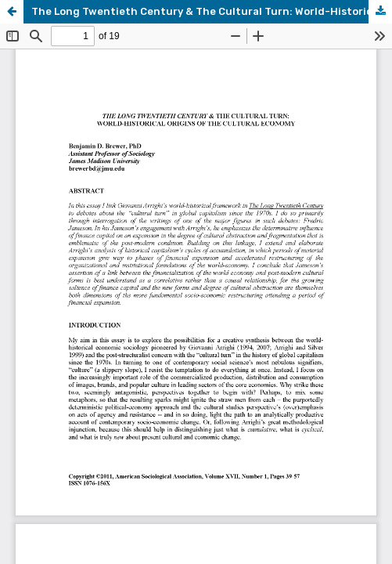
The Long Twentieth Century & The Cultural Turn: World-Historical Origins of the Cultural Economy (212, 11)
